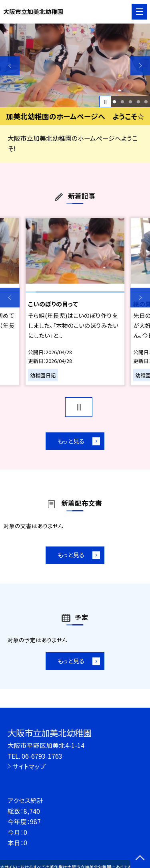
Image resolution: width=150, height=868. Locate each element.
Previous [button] (10, 66)
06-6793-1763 (42, 756)
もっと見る (71, 441)
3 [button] (130, 102)
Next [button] (140, 66)
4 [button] (138, 102)
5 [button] (146, 102)
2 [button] (122, 102)
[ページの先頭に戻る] (140, 858)
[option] (75, 66)
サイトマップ (29, 766)
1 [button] (115, 102)
